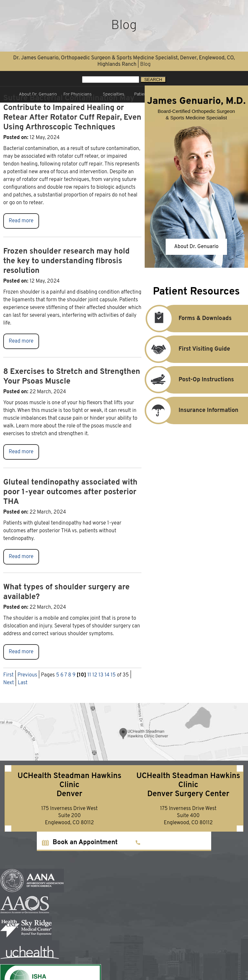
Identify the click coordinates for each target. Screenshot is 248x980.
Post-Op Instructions (197, 380)
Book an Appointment (85, 843)
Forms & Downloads (196, 319)
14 (107, 675)
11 (89, 675)
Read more (21, 221)
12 (95, 675)
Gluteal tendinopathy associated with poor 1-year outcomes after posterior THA (70, 492)
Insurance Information (200, 410)
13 (101, 675)
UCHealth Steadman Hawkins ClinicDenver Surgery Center (188, 785)
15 (113, 675)
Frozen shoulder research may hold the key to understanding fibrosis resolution (66, 261)
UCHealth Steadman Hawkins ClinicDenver (69, 785)
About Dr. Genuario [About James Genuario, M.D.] (196, 247)
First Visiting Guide (195, 349)
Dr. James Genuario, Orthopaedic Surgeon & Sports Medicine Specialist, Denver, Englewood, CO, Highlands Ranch (124, 61)
